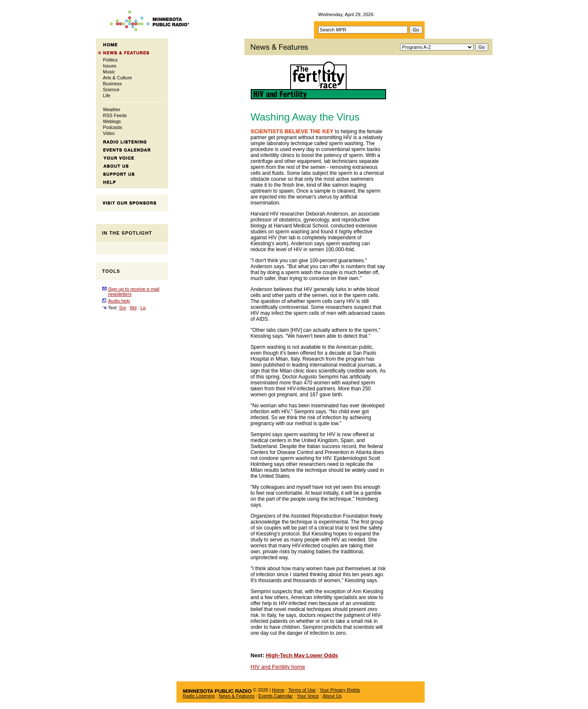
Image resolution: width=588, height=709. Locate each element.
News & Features (237, 696)
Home (278, 690)
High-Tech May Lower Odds (302, 655)
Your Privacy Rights (340, 690)
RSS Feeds (115, 115)
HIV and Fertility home (278, 667)
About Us (332, 696)
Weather (112, 109)
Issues (110, 66)
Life (107, 95)
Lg (143, 308)
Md (133, 308)
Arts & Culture (118, 78)
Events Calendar (276, 696)
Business (113, 84)
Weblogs (112, 121)
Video (109, 133)
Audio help (119, 301)
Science (111, 90)
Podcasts (113, 127)
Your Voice (308, 696)
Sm (123, 308)
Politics (111, 60)
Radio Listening (199, 696)
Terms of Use (302, 690)
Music (109, 72)
